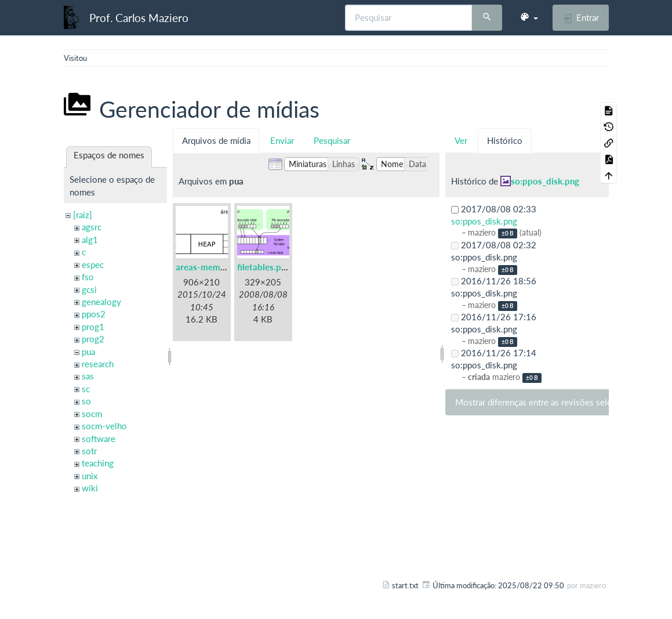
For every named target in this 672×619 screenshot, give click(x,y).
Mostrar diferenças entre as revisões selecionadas (550, 402)
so (86, 401)
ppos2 (94, 314)
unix (90, 476)
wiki (90, 488)
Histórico (505, 140)
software (99, 439)
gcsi (89, 289)
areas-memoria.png (214, 267)
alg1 (90, 240)
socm (92, 414)
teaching (98, 463)
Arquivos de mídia (216, 140)
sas (88, 376)
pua (88, 352)
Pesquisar (332, 140)
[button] (529, 17)
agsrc (92, 227)
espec (93, 265)
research (98, 364)
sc (86, 389)
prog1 (93, 327)
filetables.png (264, 267)
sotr (89, 451)
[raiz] (83, 215)
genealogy (101, 302)
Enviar (282, 140)
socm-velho (104, 426)
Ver (461, 140)
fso (88, 277)
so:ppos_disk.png (545, 181)
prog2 (93, 339)
